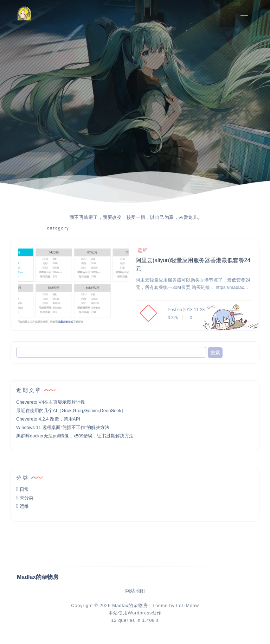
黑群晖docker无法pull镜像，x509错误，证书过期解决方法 (75, 436)
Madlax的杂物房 (130, 605)
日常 (24, 489)
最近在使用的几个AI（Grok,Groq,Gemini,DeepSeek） (71, 411)
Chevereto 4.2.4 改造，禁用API (48, 419)
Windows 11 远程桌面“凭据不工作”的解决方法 (63, 427)
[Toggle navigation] (244, 13)
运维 (142, 250)
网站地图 (135, 591)
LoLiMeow (188, 605)
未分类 (27, 498)
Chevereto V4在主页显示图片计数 (51, 402)
